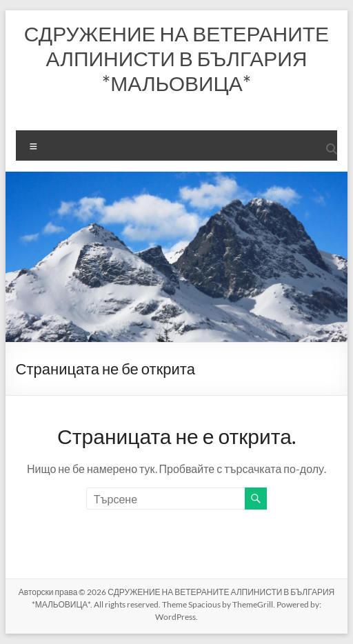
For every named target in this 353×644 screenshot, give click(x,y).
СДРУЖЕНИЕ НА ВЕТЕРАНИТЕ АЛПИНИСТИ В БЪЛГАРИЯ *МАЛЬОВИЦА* (176, 58)
